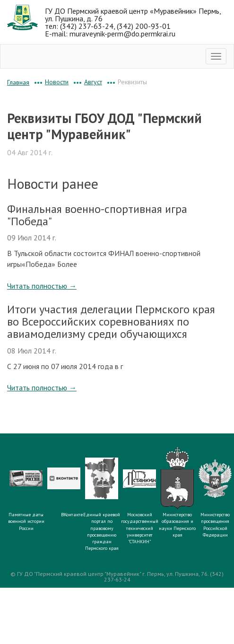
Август (93, 82)
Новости (57, 82)
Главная (18, 82)
